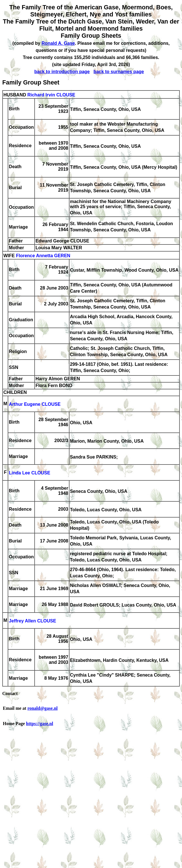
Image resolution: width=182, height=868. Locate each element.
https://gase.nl (40, 724)
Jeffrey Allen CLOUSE (32, 621)
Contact (10, 693)
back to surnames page (119, 72)
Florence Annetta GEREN (43, 256)
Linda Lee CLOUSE (29, 473)
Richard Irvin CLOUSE (51, 95)
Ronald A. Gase (58, 43)
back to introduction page (62, 72)
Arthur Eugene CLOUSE (35, 404)
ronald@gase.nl (43, 708)
